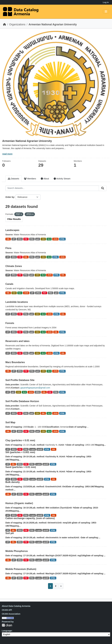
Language (7, 631)
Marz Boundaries (15, 362)
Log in (106, 2)
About (45, 179)
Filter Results (14, 219)
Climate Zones (14, 266)
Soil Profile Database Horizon (22, 401)
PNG (32, 239)
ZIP (14, 239)
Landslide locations (17, 302)
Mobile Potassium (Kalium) (21, 569)
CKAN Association (11, 614)
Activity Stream (62, 179)
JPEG (20, 239)
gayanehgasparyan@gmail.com (35, 388)
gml (38, 239)
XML (8, 239)
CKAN (7, 625)
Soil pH (10, 533)
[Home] (5, 24)
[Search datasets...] (52, 188)
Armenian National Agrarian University (53, 24)
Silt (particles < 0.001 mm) (20, 452)
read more (7, 154)
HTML (62, 239)
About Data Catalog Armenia (16, 606)
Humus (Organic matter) (19, 503)
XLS (49, 239)
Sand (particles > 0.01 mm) (21, 467)
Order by (10, 197)
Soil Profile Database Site (20, 380)
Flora (8, 248)
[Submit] (103, 188)
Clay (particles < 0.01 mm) (20, 440)
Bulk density (13, 482)
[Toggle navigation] (106, 12)
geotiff (40, 449)
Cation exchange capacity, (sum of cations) (30, 518)
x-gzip (33, 449)
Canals (9, 284)
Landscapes (12, 230)
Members (30, 179)
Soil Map (10, 422)
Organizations (17, 24)
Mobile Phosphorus (17, 551)
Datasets (13, 179)
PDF (26, 239)
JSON (55, 239)
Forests (10, 323)
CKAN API (7, 610)
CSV (43, 239)
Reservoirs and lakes (17, 341)
